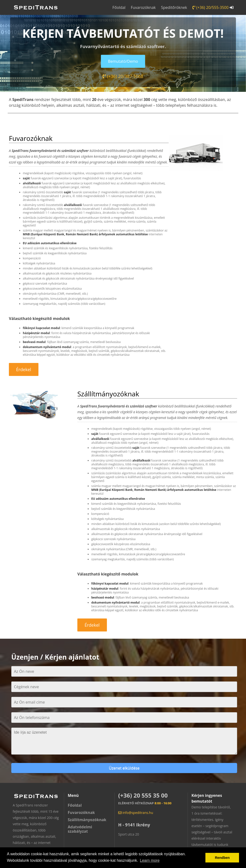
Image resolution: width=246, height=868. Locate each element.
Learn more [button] (150, 860)
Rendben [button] (222, 858)
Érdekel (24, 369)
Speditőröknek (174, 7)
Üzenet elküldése (124, 768)
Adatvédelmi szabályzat (80, 829)
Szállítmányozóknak (87, 820)
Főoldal (119, 7)
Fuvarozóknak (143, 7)
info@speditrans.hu (136, 813)
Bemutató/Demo (123, 61)
